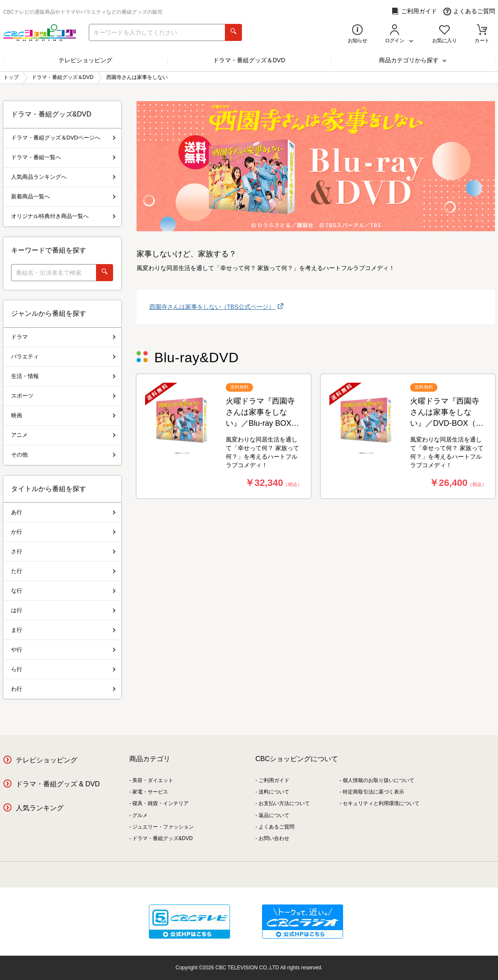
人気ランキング (40, 808)
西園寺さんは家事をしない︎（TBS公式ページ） (213, 307)
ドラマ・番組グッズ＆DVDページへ (63, 138)
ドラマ (63, 337)
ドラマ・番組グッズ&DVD (162, 838)
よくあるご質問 (469, 11)
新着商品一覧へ (63, 196)
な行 (63, 591)
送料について (274, 792)
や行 (63, 650)
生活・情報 (63, 376)
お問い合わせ (274, 838)
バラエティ (63, 356)
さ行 (63, 551)
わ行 (63, 689)
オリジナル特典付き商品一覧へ (63, 216)
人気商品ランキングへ (63, 177)
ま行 (63, 630)
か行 (63, 532)
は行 (63, 610)
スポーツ (63, 396)
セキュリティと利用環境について (381, 803)
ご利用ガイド (414, 11)
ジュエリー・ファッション (163, 827)
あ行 (63, 512)
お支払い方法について (284, 803)
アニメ (63, 435)
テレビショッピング (85, 60)
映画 (63, 415)
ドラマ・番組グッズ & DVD (58, 784)
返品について (274, 815)
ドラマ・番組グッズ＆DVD (249, 60)
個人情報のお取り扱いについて (379, 780)
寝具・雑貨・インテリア (160, 803)
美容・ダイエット (153, 780)
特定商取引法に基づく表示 (373, 792)
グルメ (140, 815)
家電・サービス (150, 792)
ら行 (63, 669)
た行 (63, 571)
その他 (63, 455)
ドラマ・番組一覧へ (63, 157)
